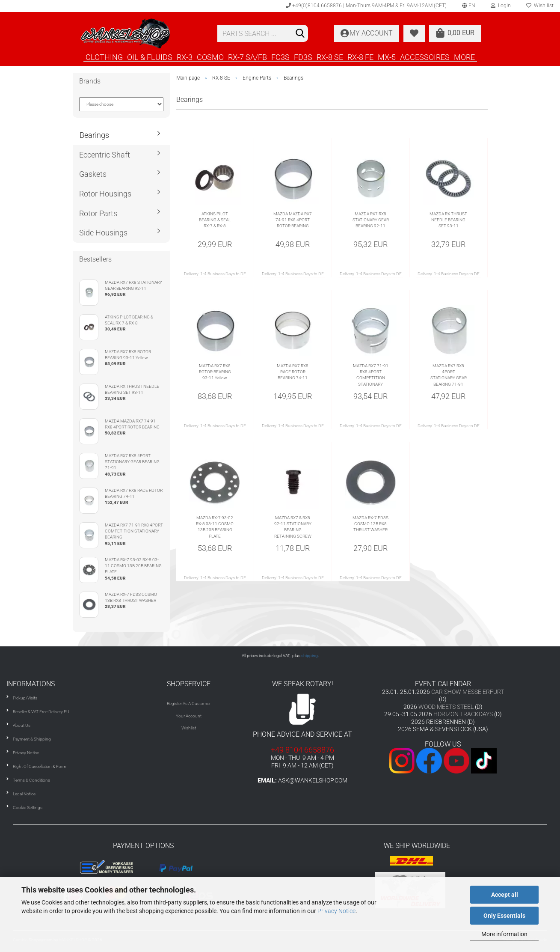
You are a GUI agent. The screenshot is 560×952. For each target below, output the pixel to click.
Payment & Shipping (32, 739)
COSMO (210, 57)
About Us (22, 725)
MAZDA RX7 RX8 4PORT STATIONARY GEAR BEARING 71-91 (449, 375)
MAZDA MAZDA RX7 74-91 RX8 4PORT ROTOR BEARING (293, 220)
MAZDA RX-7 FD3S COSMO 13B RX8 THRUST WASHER (370, 524)
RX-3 (185, 57)
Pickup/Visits (25, 698)
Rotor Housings (105, 194)
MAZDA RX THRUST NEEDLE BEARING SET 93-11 (448, 220)
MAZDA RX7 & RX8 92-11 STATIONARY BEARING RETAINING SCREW (293, 527)
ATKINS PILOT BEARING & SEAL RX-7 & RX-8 (215, 220)
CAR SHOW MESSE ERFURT (468, 692)
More (464, 57)
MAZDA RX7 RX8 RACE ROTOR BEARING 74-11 (293, 372)
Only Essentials (504, 916)
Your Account (189, 716)
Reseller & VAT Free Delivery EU (41, 712)
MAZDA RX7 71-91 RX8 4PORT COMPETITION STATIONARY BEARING (371, 375)
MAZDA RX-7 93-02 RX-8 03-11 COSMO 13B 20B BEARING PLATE (215, 527)
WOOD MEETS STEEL (446, 707)
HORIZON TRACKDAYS (463, 714)
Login (501, 6)
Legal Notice (24, 794)
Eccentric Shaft (105, 155)
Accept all (505, 895)
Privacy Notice (336, 911)
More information (504, 934)
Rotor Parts (98, 213)
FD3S (303, 57)
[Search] (300, 34)
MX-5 (387, 57)
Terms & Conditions (31, 780)
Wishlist (189, 728)
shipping (310, 656)
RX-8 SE (330, 57)
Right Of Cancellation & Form (40, 766)
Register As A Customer (189, 704)
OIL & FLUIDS (150, 57)
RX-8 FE (360, 57)
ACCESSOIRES (425, 57)
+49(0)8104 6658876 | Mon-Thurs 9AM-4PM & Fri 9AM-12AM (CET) (366, 6)
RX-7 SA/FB (247, 57)
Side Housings (103, 233)
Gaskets (93, 174)
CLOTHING (104, 57)
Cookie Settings (28, 808)
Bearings (94, 135)
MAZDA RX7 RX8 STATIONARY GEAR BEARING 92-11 (371, 220)
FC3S (280, 57)
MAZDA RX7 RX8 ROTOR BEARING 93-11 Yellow (215, 372)
